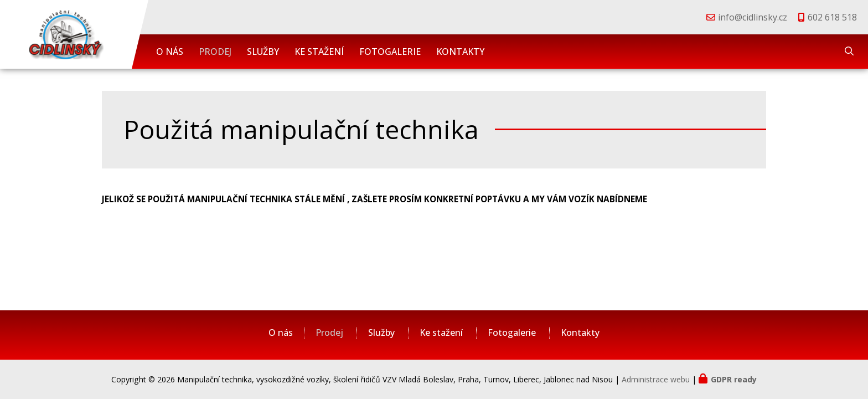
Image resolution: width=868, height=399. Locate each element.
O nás (170, 52)
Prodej (215, 52)
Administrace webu (656, 379)
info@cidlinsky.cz (753, 17)
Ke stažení (319, 52)
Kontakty (460, 52)
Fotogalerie (390, 52)
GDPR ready (734, 379)
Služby (263, 52)
